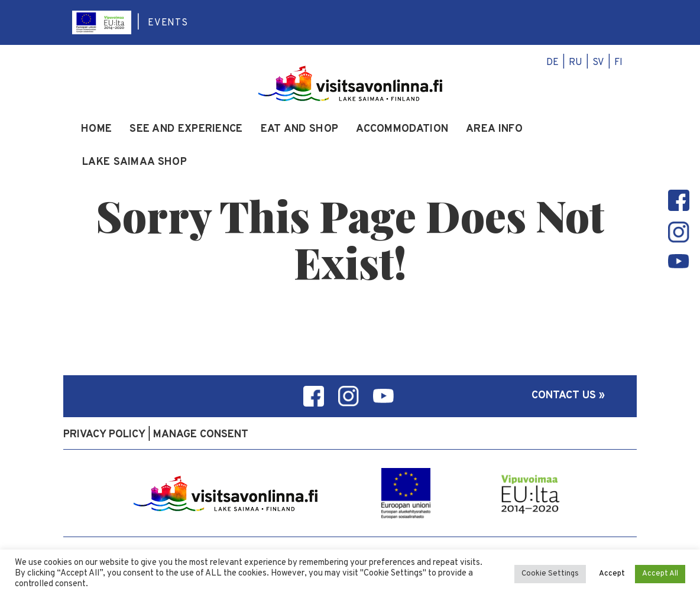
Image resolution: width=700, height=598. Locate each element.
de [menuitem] (552, 63)
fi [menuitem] (618, 63)
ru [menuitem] (576, 63)
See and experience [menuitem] (186, 129)
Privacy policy (104, 435)
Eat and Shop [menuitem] (300, 129)
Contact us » (568, 396)
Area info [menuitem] (494, 129)
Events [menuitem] (168, 23)
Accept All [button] (660, 574)
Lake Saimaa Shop (135, 162)
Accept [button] (612, 574)
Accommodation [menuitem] (402, 129)
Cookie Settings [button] (550, 574)
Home (96, 129)
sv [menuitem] (598, 63)
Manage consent (201, 435)
